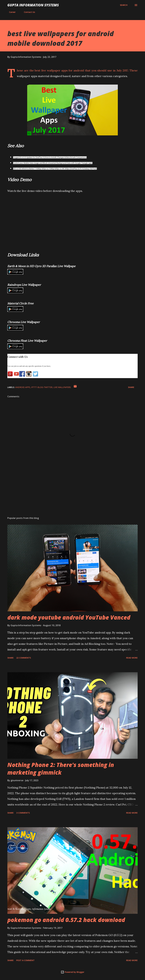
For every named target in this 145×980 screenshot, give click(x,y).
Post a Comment (25, 960)
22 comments (24, 658)
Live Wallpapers (62, 387)
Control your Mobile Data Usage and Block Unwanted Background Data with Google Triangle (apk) (53, 163)
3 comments (23, 813)
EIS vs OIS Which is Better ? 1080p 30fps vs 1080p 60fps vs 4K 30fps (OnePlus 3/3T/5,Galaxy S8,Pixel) (55, 169)
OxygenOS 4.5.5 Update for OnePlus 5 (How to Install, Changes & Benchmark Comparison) (50, 157)
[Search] (124, 5)
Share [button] (131, 387)
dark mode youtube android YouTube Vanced (69, 617)
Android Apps (23, 387)
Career (11, 12)
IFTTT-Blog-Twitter (42, 387)
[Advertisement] (72, 492)
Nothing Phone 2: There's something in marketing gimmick (61, 768)
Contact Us (28, 12)
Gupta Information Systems (33, 5)
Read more (132, 658)
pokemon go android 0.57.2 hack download (66, 920)
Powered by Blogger (72, 972)
